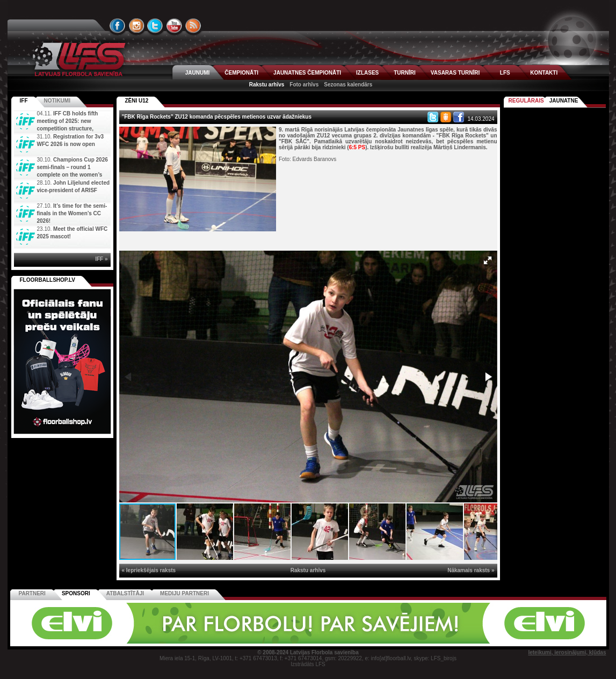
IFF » (101, 259)
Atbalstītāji (125, 593)
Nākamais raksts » (471, 570)
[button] (488, 260)
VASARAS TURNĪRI (455, 73)
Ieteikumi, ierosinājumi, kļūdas (567, 652)
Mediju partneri (184, 593)
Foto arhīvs (304, 85)
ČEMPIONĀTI (241, 73)
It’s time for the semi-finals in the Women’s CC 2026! (72, 213)
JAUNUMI (198, 73)
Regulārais (526, 101)
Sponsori (76, 593)
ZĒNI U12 (137, 101)
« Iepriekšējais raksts (149, 570)
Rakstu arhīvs (267, 85)
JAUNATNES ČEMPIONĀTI (307, 73)
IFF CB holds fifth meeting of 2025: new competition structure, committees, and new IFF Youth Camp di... (57, 129)
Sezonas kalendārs (348, 85)
